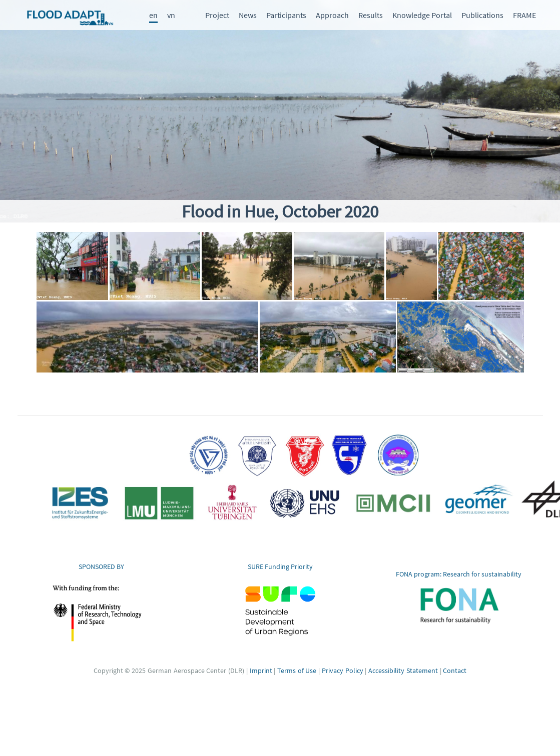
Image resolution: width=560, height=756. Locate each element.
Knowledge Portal (422, 15)
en (153, 15)
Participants (286, 15)
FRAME (524, 15)
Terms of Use (297, 670)
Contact (455, 670)
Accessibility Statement (403, 670)
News (248, 15)
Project (217, 15)
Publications (482, 15)
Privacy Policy (343, 670)
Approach (332, 15)
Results (371, 15)
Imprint (261, 670)
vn (171, 15)
